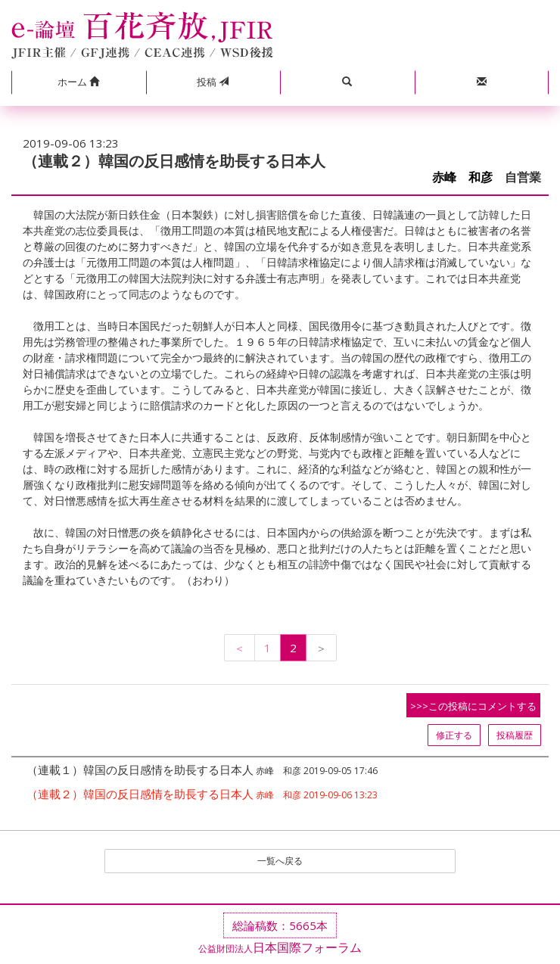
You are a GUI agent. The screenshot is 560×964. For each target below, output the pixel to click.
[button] (79, 82)
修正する (454, 735)
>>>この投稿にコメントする (473, 706)
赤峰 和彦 (462, 177)
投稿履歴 (515, 735)
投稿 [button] (213, 82)
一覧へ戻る (280, 861)
